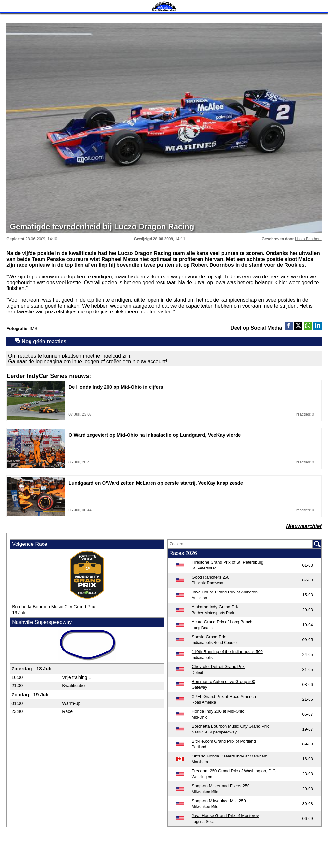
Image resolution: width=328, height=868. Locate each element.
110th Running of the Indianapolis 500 (227, 652)
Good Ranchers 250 (211, 577)
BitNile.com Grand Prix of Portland (224, 741)
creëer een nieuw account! (137, 362)
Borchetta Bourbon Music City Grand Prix (54, 607)
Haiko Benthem (308, 239)
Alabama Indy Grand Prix (215, 607)
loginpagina (49, 362)
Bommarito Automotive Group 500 (224, 681)
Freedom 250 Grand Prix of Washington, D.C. (234, 771)
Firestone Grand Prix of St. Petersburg (228, 562)
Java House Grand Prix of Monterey (225, 816)
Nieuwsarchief (304, 526)
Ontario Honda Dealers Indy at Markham (230, 756)
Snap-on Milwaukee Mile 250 (219, 801)
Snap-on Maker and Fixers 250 (221, 786)
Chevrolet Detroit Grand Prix (218, 667)
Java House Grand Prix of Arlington (225, 592)
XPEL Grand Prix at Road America (224, 696)
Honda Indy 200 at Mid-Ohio (218, 711)
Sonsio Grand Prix (209, 637)
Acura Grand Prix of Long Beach (222, 622)
